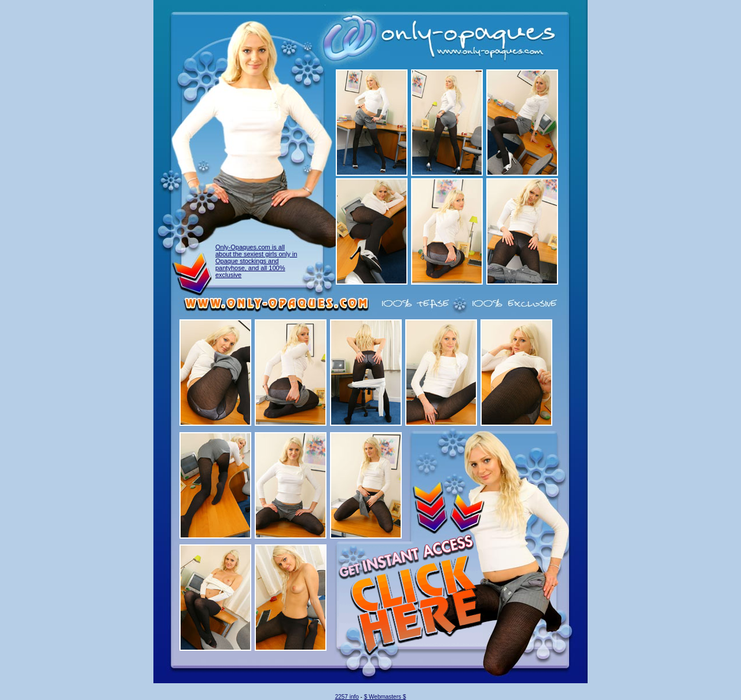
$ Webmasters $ (385, 697)
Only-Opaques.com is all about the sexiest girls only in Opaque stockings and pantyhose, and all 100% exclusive (256, 261)
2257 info (347, 697)
